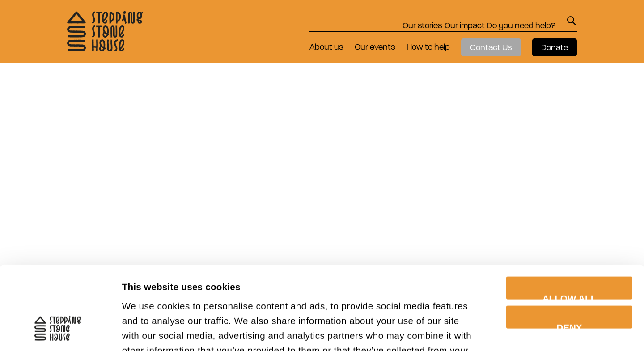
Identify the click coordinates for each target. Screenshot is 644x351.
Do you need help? (514, 21)
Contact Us (491, 47)
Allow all (570, 219)
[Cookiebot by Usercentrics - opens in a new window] (58, 331)
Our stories (383, 21)
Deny (569, 248)
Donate (555, 47)
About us (326, 47)
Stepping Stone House (105, 31)
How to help (428, 47)
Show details (566, 331)
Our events (375, 47)
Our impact (441, 21)
